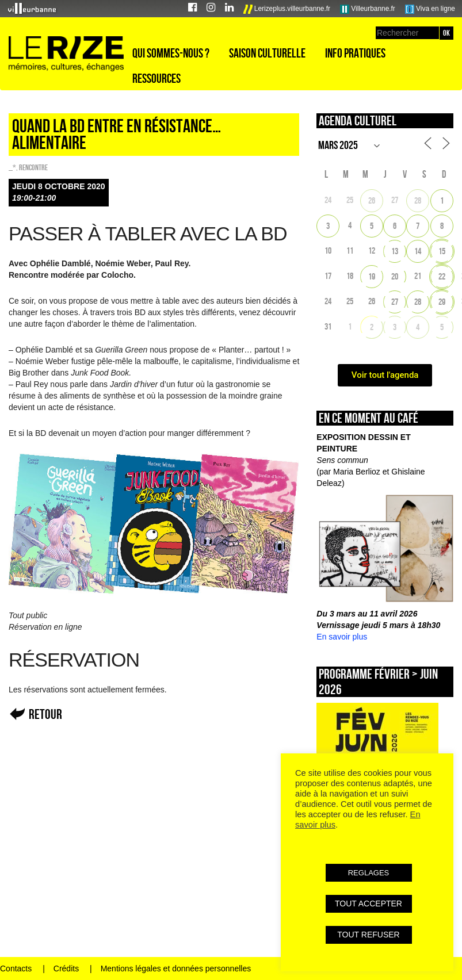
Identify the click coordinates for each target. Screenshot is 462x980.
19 (372, 276)
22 (442, 276)
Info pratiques (355, 53)
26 (372, 200)
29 (442, 302)
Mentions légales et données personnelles (176, 968)
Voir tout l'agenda (385, 375)
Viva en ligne (430, 9)
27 (395, 302)
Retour (45, 714)
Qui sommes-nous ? (171, 53)
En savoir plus (342, 637)
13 (395, 251)
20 (395, 276)
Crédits (66, 968)
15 (442, 251)
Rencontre (33, 167)
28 (418, 200)
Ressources (156, 78)
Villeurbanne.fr (368, 9)
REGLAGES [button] (369, 873)
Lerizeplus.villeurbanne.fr (287, 9)
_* (12, 167)
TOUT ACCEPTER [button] (369, 904)
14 (418, 251)
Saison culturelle (267, 53)
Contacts (16, 968)
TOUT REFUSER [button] (368, 935)
